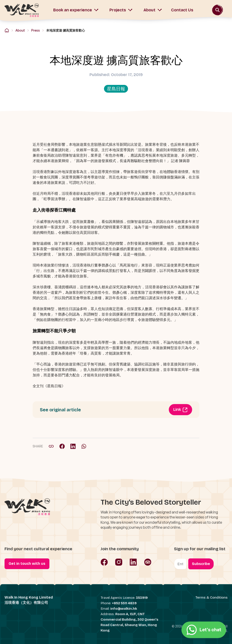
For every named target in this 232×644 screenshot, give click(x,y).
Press (36, 30)
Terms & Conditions (211, 597)
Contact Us (182, 10)
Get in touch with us (27, 564)
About (153, 10)
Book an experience (76, 10)
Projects (121, 10)
